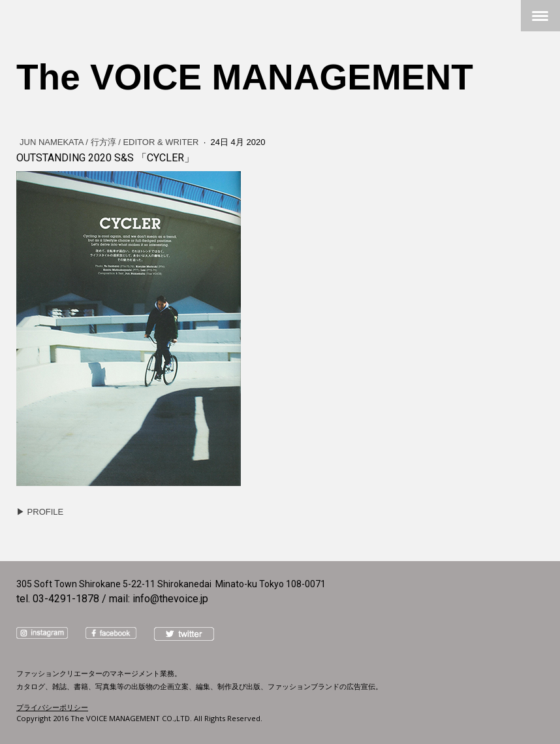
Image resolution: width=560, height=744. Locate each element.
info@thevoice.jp (170, 599)
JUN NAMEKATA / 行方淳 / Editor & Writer (110, 142)
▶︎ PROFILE (40, 512)
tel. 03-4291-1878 (58, 599)
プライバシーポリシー (52, 707)
